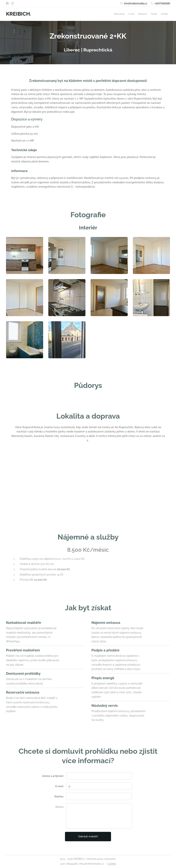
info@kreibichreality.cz (136, 3)
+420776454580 (162, 3)
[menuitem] (142, 14)
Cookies (112, 864)
